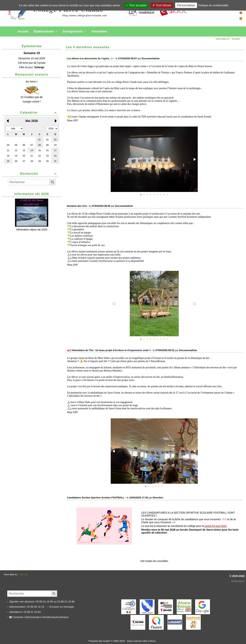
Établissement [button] (44, 31)
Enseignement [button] (73, 31)
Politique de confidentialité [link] (213, 5)
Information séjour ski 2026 (32, 230)
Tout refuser (162, 5)
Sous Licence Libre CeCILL (142, 632)
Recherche (39, 174)
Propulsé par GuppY (100, 632)
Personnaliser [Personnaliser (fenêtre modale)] (186, 5)
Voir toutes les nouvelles (154, 552)
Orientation (99, 31)
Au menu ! (32, 82)
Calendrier (39, 113)
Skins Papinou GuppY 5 (111, 636)
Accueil (23, 31)
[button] (114, 159)
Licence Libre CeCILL (137, 636)
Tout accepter (136, 5)
